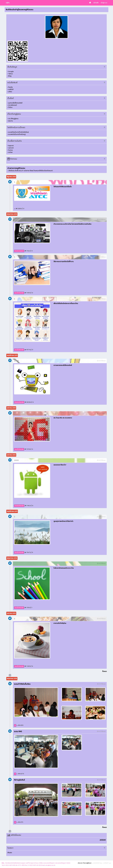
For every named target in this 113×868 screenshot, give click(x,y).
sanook (11, 148)
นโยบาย (80, 863)
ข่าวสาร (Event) (19, 251)
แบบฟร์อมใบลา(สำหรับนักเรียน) (18, 132)
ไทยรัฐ (10, 87)
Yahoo (11, 74)
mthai (10, 152)
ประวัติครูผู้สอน (13, 119)
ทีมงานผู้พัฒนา (87, 863)
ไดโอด (10, 107)
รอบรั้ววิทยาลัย (19, 293)
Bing (10, 76)
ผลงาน (10, 121)
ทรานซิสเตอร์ (13, 105)
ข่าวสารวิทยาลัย (19, 402)
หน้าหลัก (96, 3)
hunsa (10, 150)
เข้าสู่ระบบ (104, 3)
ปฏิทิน (8, 3)
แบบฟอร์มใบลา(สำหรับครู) (17, 134)
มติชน (10, 92)
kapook (11, 146)
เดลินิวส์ (11, 89)
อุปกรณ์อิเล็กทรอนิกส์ (15, 103)
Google (11, 72)
